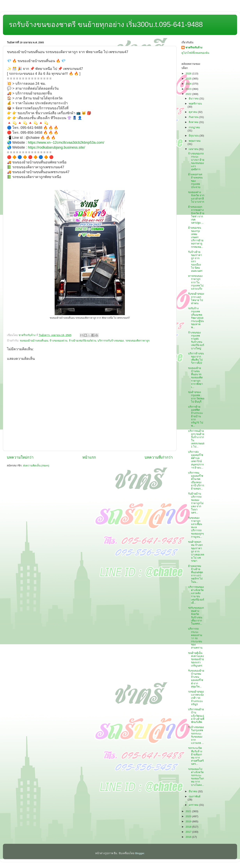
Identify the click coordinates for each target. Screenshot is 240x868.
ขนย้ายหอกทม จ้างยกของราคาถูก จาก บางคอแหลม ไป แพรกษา (196, 551)
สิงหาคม (194, 122)
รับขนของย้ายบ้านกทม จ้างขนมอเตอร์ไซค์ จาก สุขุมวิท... (196, 679)
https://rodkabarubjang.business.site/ (56, 147)
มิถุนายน (194, 136)
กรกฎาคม (194, 127)
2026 (189, 74)
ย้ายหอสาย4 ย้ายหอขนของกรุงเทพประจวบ (195, 181)
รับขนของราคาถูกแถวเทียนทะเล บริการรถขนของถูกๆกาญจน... (196, 527)
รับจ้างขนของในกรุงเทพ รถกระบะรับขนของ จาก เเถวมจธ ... (196, 735)
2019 (189, 821)
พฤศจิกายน (195, 104)
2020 (189, 816)
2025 (189, 79)
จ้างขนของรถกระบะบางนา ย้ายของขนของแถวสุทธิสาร (196, 161)
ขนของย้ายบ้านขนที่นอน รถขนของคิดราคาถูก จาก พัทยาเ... (196, 378)
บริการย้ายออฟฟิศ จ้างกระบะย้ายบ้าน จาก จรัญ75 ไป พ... (196, 416)
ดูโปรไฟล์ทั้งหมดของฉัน (195, 53)
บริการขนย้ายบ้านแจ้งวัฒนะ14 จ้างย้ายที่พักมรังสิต (196, 716)
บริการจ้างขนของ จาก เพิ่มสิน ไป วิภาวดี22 (196, 358)
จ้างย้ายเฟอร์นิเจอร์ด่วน (83, 341)
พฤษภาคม (195, 141)
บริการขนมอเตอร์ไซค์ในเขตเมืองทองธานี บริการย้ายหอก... (196, 481)
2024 (189, 84)
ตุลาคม (193, 112)
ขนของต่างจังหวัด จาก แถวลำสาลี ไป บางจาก (196, 197)
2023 (189, 89)
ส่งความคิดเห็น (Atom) (36, 466)
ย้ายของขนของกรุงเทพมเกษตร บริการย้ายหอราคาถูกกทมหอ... (196, 237)
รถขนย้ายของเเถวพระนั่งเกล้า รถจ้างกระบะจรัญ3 (196, 698)
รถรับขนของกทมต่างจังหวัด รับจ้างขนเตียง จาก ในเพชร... (196, 616)
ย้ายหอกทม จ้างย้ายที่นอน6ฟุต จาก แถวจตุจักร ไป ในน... (196, 574)
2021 (189, 811)
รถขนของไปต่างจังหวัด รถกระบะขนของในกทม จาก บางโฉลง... (196, 777)
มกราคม (194, 805)
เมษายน (194, 149)
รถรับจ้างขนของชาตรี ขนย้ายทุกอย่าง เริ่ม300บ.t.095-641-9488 (106, 25)
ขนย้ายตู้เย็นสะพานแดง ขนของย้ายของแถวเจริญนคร (196, 659)
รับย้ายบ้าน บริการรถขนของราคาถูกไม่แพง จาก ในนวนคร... (196, 503)
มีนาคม (193, 791)
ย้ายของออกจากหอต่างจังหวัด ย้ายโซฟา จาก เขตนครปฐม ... (196, 215)
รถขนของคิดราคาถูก (137, 341)
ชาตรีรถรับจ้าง (194, 48)
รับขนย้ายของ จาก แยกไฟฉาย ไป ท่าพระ (196, 299)
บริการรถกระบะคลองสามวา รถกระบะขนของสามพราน (195, 638)
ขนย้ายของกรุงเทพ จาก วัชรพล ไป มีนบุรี (196, 397)
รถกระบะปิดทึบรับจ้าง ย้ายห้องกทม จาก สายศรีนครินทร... (196, 756)
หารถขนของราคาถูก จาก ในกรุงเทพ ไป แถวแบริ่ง (196, 282)
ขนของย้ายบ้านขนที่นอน (34, 341)
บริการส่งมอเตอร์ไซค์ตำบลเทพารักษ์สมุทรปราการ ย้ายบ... (196, 460)
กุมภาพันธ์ (195, 796)
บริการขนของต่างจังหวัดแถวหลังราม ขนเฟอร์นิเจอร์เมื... (196, 595)
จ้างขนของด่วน (58, 341)
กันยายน (194, 117)
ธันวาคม (194, 98)
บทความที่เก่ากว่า (159, 457)
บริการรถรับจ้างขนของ (111, 341)
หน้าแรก (89, 457)
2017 (189, 832)
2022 (189, 94)
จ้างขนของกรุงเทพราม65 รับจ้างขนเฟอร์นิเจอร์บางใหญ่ (196, 340)
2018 (189, 827)
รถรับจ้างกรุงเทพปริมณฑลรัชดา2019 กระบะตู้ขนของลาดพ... (196, 318)
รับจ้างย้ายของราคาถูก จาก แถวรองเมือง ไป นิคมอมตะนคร (195, 261)
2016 (189, 837)
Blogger (140, 853)
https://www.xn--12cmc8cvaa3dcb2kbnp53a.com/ (66, 143)
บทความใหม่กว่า (20, 457)
